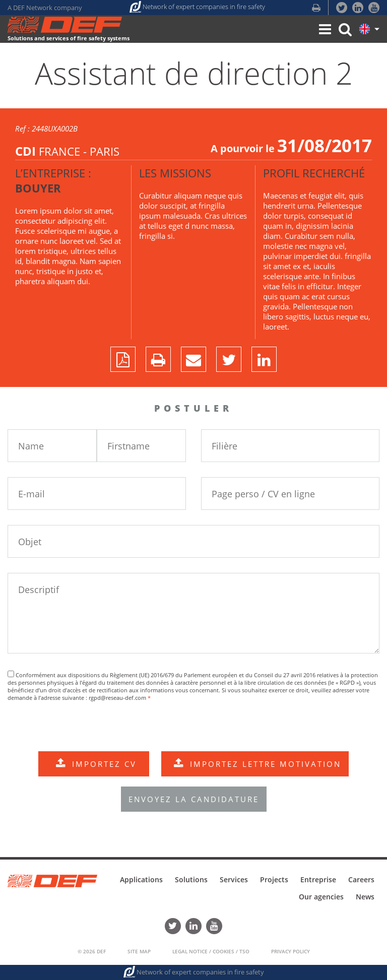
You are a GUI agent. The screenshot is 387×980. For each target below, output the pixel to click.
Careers (361, 879)
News (365, 897)
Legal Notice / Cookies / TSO (211, 951)
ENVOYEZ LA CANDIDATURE (194, 799)
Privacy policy (291, 951)
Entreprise (318, 879)
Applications (141, 879)
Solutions (191, 879)
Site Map (139, 951)
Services (234, 879)
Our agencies (321, 897)
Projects (274, 879)
